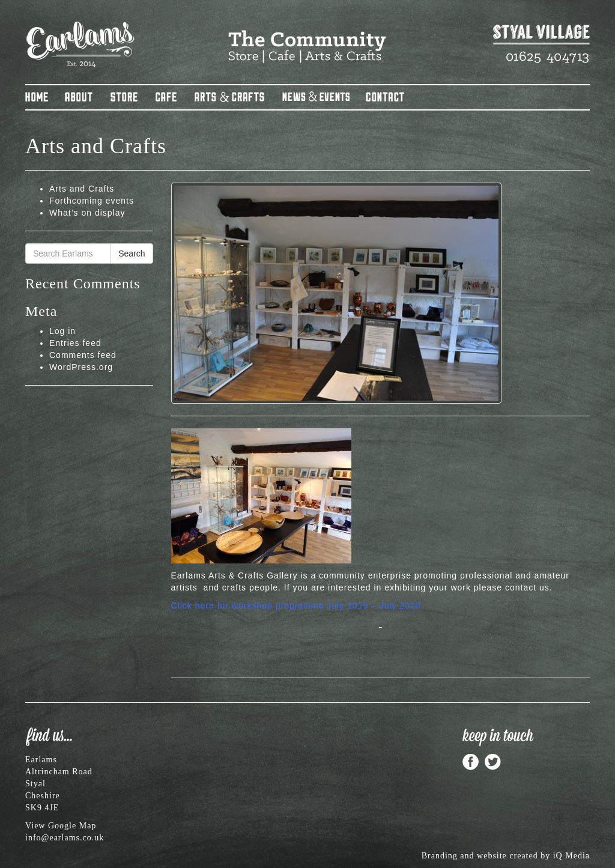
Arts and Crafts (82, 189)
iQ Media (571, 856)
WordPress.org (81, 367)
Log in (62, 331)
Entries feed (75, 343)
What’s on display (87, 213)
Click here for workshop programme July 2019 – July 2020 (296, 605)
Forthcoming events (92, 201)
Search (132, 253)
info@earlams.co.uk (65, 838)
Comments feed (83, 355)
